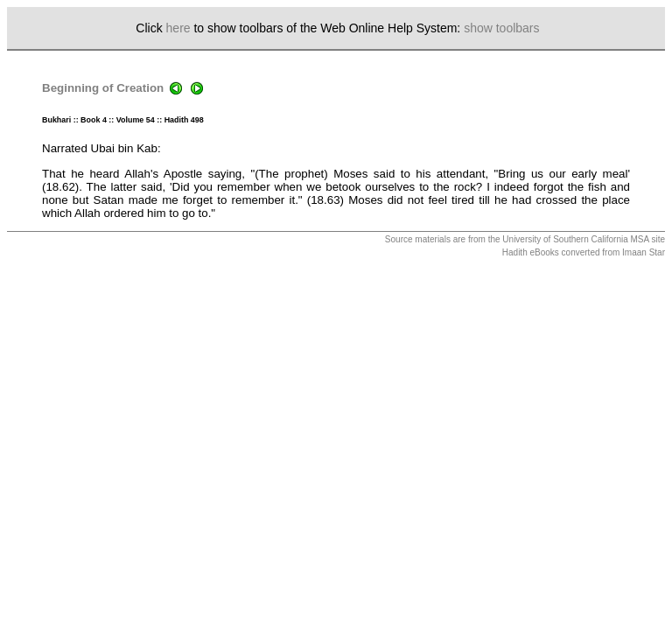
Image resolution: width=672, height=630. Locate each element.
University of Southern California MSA (575, 239)
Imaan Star (644, 252)
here (178, 28)
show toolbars (501, 28)
